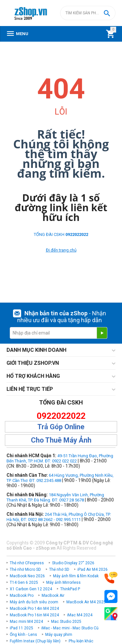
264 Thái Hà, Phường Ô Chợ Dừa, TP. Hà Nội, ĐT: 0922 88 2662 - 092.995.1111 (59, 517)
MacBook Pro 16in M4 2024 (34, 615)
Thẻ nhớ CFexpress (27, 563)
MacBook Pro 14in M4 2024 (34, 609)
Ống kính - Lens (23, 635)
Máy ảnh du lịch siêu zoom (34, 602)
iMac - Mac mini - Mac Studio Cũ (70, 628)
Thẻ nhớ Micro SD (25, 569)
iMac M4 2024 (80, 615)
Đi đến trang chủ (61, 250)
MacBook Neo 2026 (27, 576)
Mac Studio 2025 (66, 622)
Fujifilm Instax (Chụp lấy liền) (35, 641)
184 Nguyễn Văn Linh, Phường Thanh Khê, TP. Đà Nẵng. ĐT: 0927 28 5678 (55, 497)
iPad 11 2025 (21, 628)
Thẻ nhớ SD (59, 569)
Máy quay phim (59, 635)
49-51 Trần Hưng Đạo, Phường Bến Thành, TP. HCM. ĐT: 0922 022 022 (60, 458)
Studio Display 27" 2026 (73, 563)
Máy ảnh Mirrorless (63, 582)
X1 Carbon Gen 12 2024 (31, 589)
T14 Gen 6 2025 (24, 582)
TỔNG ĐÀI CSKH (61, 234)
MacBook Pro (22, 596)
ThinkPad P (70, 589)
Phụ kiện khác (81, 641)
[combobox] (88, 13)
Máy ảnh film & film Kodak (76, 576)
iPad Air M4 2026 (93, 569)
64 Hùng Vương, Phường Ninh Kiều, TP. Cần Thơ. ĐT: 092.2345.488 (60, 478)
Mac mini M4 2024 (26, 622)
